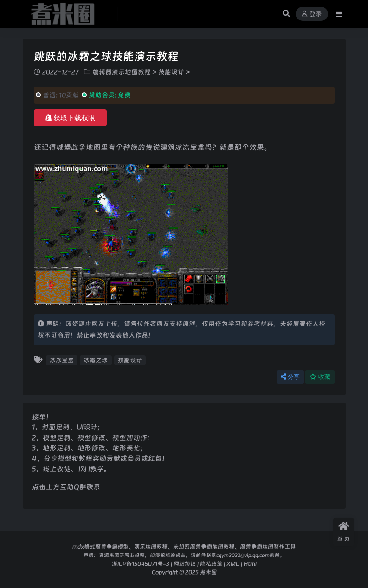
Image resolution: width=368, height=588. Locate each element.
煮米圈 (208, 572)
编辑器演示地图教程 (122, 72)
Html (250, 564)
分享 (290, 377)
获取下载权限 (70, 118)
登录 (312, 14)
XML (233, 564)
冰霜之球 (96, 360)
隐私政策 (211, 564)
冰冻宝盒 (62, 360)
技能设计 (171, 72)
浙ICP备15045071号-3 (141, 564)
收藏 (320, 377)
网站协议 (185, 564)
